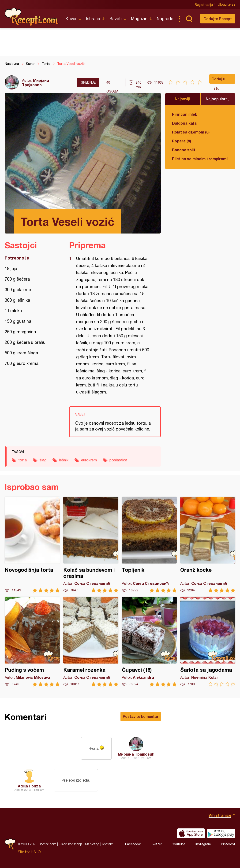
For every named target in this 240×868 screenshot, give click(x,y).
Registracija (204, 5)
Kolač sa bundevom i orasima (91, 545)
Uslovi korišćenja (71, 844)
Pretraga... (189, 19)
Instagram (203, 844)
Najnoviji (182, 99)
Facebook (133, 844)
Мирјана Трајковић (36, 82)
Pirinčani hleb (185, 114)
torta (22, 460)
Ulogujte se (227, 5)
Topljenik (149, 545)
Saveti (116, 19)
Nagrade (165, 19)
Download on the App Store (191, 833)
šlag (43, 460)
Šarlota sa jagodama (208, 642)
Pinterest (228, 844)
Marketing (92, 844)
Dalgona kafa (184, 123)
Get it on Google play (221, 833)
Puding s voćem (32, 642)
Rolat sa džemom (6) (191, 132)
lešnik (64, 460)
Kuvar (71, 19)
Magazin (139, 19)
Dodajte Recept (218, 19)
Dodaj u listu (218, 80)
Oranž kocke (208, 545)
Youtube (179, 844)
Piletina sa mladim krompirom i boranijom (200, 159)
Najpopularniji (218, 99)
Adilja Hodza (29, 786)
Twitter (156, 844)
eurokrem (89, 460)
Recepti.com (32, 17)
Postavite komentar (141, 716)
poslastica (118, 460)
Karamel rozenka (91, 642)
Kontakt (107, 844)
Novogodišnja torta (32, 545)
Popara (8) (182, 141)
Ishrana (93, 19)
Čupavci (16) (149, 642)
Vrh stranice (220, 815)
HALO (36, 852)
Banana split (184, 150)
